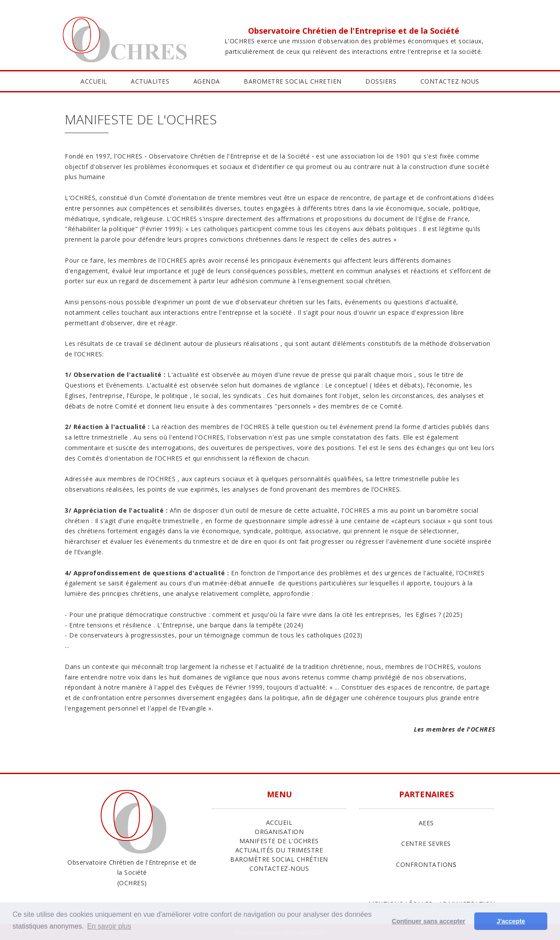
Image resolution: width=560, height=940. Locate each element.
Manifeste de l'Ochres (279, 841)
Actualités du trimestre (279, 850)
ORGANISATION (279, 832)
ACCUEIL (94, 81)
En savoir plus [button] (109, 926)
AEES (426, 823)
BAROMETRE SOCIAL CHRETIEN (293, 81)
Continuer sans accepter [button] (429, 921)
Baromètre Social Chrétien (279, 859)
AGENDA (207, 81)
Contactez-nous (279, 868)
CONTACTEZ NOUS (450, 81)
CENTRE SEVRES (426, 843)
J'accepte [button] (511, 921)
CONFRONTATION (424, 864)
